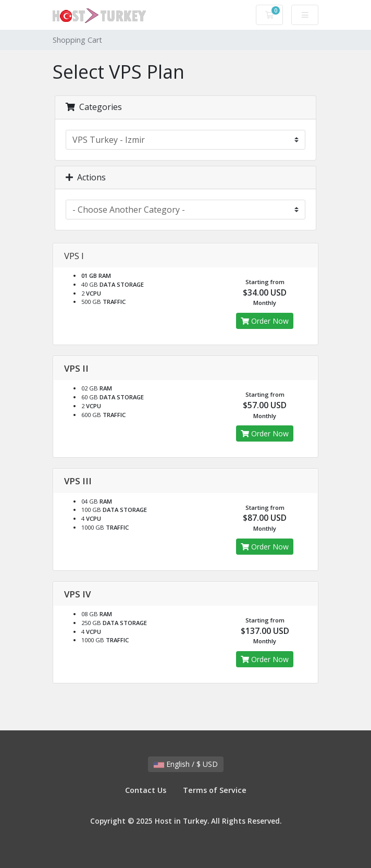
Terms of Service (215, 790)
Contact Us (146, 790)
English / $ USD (186, 764)
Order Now (265, 321)
